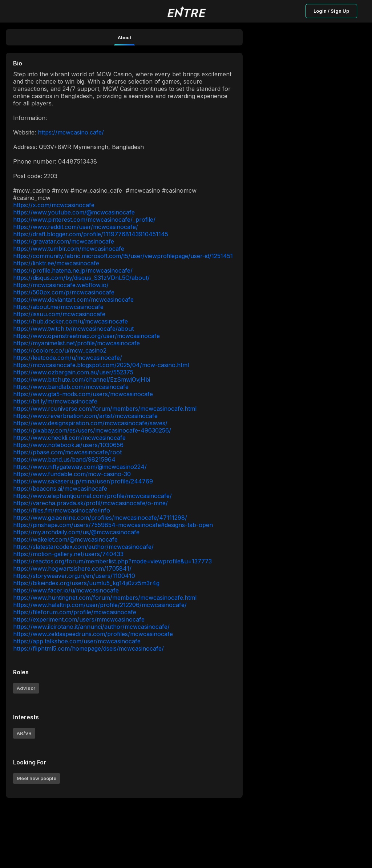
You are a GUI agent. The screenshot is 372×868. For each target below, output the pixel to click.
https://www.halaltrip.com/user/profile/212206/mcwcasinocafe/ (100, 605)
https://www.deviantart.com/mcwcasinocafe (73, 300)
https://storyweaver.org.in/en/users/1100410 (74, 576)
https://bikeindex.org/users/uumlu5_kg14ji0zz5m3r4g (86, 583)
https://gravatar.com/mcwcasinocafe (64, 241)
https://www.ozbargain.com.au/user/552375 (73, 372)
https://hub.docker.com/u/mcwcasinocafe (70, 321)
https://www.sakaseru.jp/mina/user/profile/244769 (83, 481)
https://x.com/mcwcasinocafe (54, 205)
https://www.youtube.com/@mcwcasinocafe (74, 212)
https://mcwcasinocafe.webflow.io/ (61, 285)
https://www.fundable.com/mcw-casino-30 (72, 474)
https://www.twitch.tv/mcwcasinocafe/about (73, 329)
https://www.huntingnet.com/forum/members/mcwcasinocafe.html (105, 598)
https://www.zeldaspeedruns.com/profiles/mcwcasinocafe (93, 634)
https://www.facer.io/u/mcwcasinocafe (66, 590)
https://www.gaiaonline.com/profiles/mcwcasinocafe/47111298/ (100, 518)
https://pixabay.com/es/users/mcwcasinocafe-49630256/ (92, 430)
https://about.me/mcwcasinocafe (58, 307)
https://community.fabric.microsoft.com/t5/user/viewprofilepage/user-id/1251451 (123, 256)
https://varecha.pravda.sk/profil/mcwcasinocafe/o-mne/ (90, 503)
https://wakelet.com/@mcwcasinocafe (65, 539)
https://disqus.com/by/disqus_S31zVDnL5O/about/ (81, 278)
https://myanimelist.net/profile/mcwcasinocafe (76, 343)
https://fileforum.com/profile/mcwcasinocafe (75, 612)
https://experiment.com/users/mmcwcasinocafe (79, 619)
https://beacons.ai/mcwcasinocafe (60, 489)
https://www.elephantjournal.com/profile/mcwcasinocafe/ (92, 496)
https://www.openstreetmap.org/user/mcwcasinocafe (86, 336)
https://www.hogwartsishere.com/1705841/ (72, 568)
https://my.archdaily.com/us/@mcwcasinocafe (76, 532)
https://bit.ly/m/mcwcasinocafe (55, 401)
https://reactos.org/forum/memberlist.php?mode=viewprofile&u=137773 (112, 561)
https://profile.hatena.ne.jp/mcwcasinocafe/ (73, 270)
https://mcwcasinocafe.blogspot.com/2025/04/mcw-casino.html (101, 365)
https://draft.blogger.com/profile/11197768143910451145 (91, 234)
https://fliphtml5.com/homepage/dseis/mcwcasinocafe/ (88, 648)
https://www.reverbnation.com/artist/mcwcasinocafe (85, 416)
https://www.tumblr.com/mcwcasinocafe (69, 249)
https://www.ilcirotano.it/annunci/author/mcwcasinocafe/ (91, 627)
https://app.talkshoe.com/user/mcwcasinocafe (77, 641)
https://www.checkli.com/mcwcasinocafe (69, 438)
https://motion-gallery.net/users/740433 (68, 554)
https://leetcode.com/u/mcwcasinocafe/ (68, 358)
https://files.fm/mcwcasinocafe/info (62, 510)
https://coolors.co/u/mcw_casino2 (60, 350)
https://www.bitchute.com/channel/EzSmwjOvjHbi (82, 379)
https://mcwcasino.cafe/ (71, 132)
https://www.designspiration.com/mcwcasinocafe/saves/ (90, 423)
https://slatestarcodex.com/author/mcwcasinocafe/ (83, 547)
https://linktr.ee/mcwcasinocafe (56, 263)
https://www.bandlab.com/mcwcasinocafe (71, 387)
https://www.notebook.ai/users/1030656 (68, 445)
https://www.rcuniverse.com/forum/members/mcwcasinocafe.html (105, 409)
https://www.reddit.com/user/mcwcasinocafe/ (76, 227)
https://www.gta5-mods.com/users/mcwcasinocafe (83, 394)
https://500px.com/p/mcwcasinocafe (64, 292)
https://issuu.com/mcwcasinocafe (59, 314)
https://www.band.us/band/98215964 (64, 459)
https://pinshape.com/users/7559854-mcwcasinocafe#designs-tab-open (113, 525)
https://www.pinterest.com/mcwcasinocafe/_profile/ (84, 220)
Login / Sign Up (331, 11)
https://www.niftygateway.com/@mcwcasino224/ (80, 467)
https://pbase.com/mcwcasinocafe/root (67, 452)
